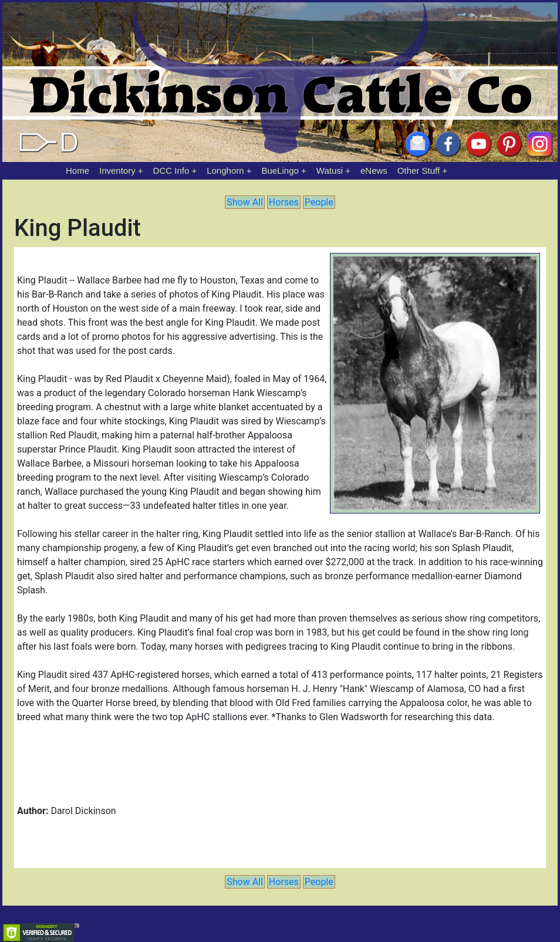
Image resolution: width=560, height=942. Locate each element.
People (319, 202)
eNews (374, 170)
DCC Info (171, 170)
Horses (284, 202)
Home (77, 170)
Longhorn (225, 170)
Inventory (117, 170)
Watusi (330, 170)
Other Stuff (419, 170)
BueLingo (280, 170)
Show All (245, 202)
